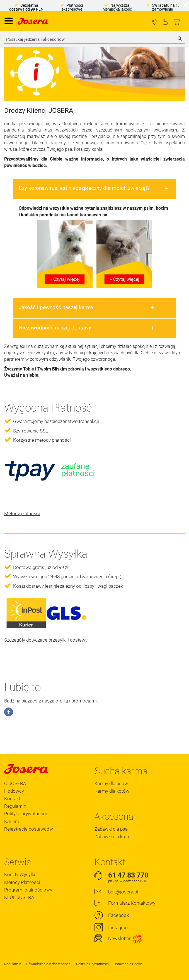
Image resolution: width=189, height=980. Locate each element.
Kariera (12, 821)
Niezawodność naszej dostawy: (56, 328)
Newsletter (126, 939)
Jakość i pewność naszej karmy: (57, 307)
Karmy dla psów (111, 783)
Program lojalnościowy (28, 890)
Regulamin (15, 806)
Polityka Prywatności (92, 964)
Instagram (119, 928)
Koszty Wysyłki (20, 874)
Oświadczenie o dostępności (49, 964)
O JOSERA (15, 783)
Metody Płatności (22, 882)
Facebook (118, 915)
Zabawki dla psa (111, 829)
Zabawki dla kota (112, 836)
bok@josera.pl (123, 892)
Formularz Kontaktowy (132, 903)
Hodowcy (14, 791)
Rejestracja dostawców (29, 829)
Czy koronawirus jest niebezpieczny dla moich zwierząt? (84, 188)
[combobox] (94, 39)
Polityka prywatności (26, 814)
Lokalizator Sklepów (154, 22)
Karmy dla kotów (112, 791)
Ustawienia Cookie (128, 964)
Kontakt (12, 799)
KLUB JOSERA (19, 897)
